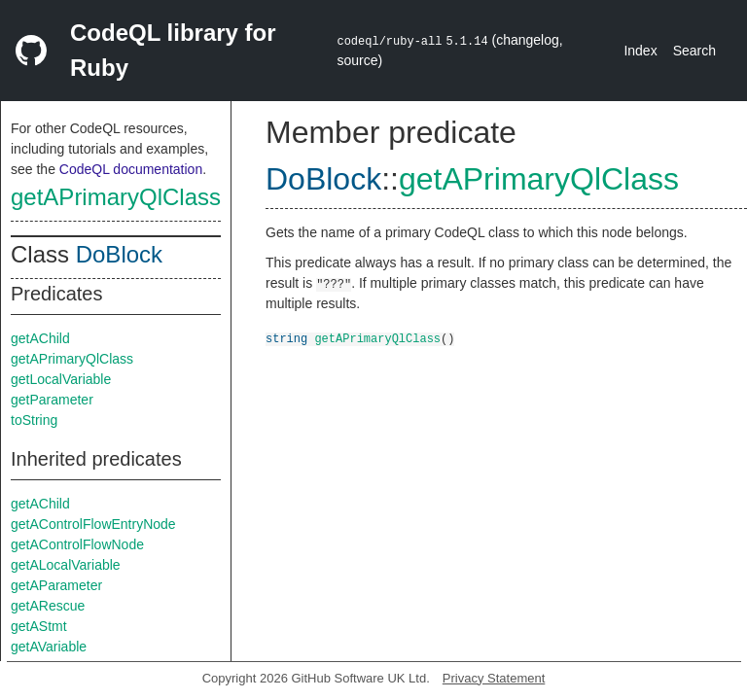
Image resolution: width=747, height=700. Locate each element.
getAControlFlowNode (77, 544)
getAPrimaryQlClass (116, 197)
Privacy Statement (494, 678)
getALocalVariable (66, 565)
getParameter (52, 400)
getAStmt (39, 626)
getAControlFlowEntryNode (93, 524)
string (286, 338)
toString (34, 420)
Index (640, 51)
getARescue (48, 606)
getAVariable (49, 647)
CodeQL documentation (131, 169)
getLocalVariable (61, 379)
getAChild (40, 338)
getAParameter (56, 585)
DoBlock (119, 254)
